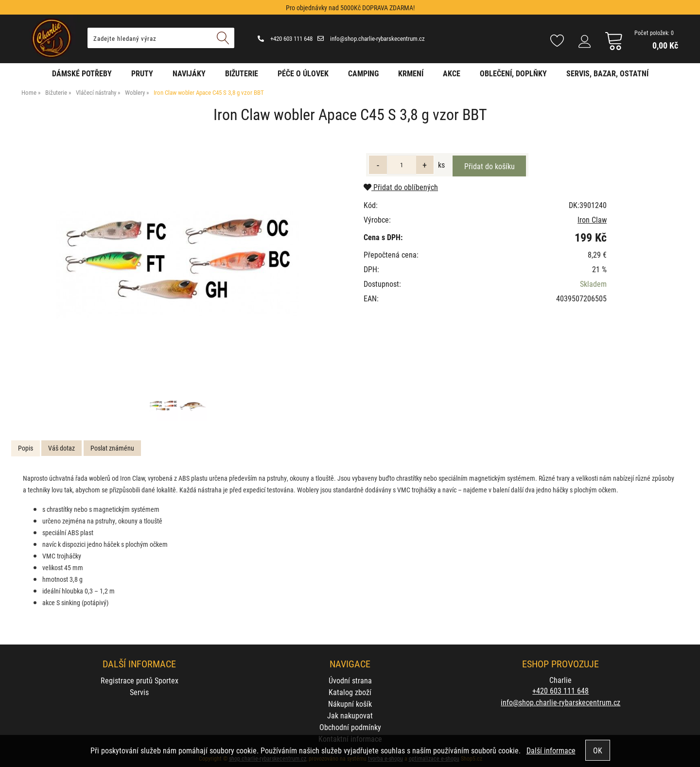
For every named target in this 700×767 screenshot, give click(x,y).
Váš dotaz (61, 448)
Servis (139, 692)
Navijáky (189, 73)
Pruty (142, 73)
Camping (363, 73)
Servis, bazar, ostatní (607, 73)
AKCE (452, 73)
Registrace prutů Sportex (140, 680)
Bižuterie (242, 73)
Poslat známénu (112, 448)
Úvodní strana (350, 680)
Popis (26, 448)
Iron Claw (592, 219)
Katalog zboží (350, 692)
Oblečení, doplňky (513, 73)
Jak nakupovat (350, 715)
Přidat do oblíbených (401, 187)
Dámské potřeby (82, 73)
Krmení (411, 73)
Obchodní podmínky (350, 727)
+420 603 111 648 (285, 38)
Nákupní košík (350, 704)
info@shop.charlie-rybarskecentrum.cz (371, 38)
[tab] (26, 448)
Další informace (551, 750)
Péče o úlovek (303, 73)
